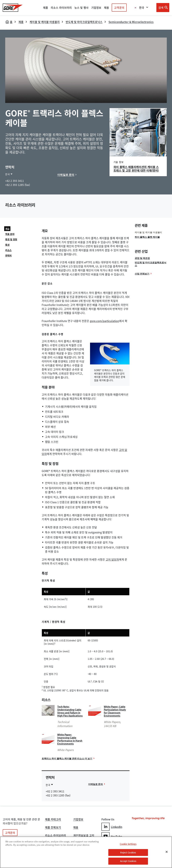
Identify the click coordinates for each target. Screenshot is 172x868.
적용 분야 (10, 234)
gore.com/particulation (104, 321)
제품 (46, 8)
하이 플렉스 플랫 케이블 (147, 237)
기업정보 (78, 820)
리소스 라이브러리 (56, 836)
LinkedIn (112, 827)
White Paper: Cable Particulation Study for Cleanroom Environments (115, 711)
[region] (86, 852)
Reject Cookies (128, 852)
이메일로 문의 (66, 175)
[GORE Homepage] (13, 8)
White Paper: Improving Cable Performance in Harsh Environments (70, 739)
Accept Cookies (128, 861)
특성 (7, 245)
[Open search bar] (163, 8)
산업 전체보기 (142, 274)
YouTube (112, 836)
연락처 (8, 255)
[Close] (167, 852)
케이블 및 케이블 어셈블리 (45, 22)
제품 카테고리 (53, 820)
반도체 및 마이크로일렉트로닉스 (84, 22)
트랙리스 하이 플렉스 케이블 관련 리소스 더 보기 (67, 758)
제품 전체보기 (53, 828)
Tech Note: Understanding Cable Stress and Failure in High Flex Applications (70, 711)
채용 (76, 828)
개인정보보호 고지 (84, 836)
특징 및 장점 (11, 239)
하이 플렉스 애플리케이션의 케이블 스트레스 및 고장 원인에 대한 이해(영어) (136, 169)
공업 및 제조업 (142, 258)
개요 (7, 229)
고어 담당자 (112, 559)
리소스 (8, 250)
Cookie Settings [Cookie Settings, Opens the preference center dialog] (128, 844)
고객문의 (119, 8)
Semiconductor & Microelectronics (131, 22)
